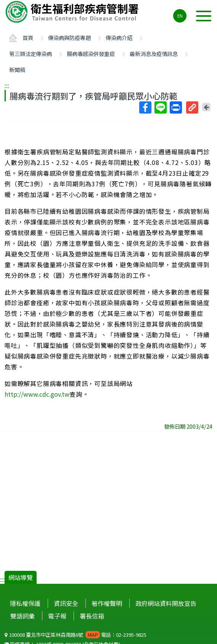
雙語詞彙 (23, 616)
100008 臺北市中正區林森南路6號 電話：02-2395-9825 (76, 635)
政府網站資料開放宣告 (166, 603)
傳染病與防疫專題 (69, 38)
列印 (175, 107)
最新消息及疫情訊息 (154, 54)
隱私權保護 (25, 603)
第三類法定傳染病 (31, 54)
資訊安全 (66, 603)
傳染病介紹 (119, 38)
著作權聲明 (107, 603)
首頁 (28, 38)
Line (160, 107)
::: (7, 85)
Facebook (145, 107)
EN (180, 16)
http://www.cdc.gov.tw (37, 394)
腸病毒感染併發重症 (91, 54)
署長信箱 (92, 616)
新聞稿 (17, 70)
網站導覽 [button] (21, 577)
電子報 (57, 616)
